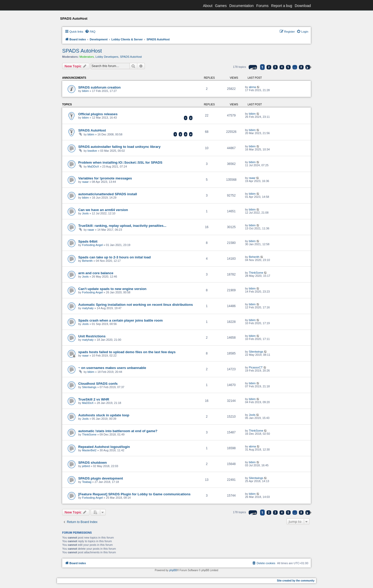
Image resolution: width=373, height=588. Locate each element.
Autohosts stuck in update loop (104, 415)
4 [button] (282, 67)
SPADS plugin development (101, 478)
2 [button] (269, 67)
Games (221, 6)
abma (253, 87)
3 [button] (275, 67)
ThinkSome (256, 273)
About (208, 6)
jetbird (86, 466)
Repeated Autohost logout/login (104, 447)
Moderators (87, 57)
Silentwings (256, 352)
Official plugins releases (98, 114)
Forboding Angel (92, 245)
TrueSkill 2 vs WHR (94, 399)
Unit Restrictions (92, 336)
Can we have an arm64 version (103, 210)
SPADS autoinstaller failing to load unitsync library (119, 147)
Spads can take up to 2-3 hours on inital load (114, 257)
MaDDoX (93, 166)
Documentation (241, 6)
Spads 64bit (88, 241)
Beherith (87, 261)
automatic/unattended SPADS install (108, 194)
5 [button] (288, 67)
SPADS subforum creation (99, 87)
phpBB (173, 570)
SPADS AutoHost (82, 51)
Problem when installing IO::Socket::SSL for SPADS (120, 162)
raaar (85, 182)
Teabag (87, 482)
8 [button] (301, 67)
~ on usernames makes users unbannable (112, 368)
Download (303, 6)
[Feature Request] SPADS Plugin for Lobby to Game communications (134, 494)
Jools (85, 213)
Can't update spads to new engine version (112, 289)
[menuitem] (90, 32)
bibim (85, 91)
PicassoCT (256, 367)
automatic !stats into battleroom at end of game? (118, 431)
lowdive (92, 151)
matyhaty (88, 308)
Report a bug (282, 6)
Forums (262, 6)
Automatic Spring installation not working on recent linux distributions (136, 305)
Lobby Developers (107, 57)
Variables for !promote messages (105, 178)
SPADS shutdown (92, 463)
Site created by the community (296, 581)
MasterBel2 (89, 450)
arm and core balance (96, 273)
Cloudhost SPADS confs (98, 384)
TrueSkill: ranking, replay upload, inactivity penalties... (122, 226)
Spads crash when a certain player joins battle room (120, 320)
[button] (253, 67)
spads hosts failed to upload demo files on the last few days (127, 352)
